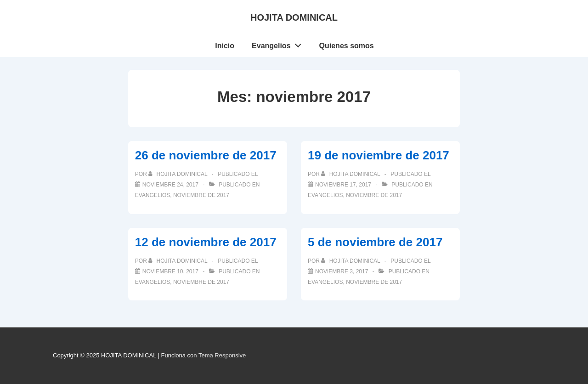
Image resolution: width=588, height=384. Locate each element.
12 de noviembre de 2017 (206, 242)
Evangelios (279, 44)
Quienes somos (347, 46)
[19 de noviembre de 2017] (343, 185)
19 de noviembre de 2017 (379, 155)
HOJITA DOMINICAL (294, 17)
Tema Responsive (222, 355)
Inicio (225, 46)
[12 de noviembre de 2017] (170, 271)
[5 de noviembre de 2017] (342, 271)
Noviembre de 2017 (201, 195)
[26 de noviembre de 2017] (170, 185)
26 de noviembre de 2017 (206, 155)
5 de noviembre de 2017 (375, 242)
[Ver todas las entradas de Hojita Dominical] (178, 174)
